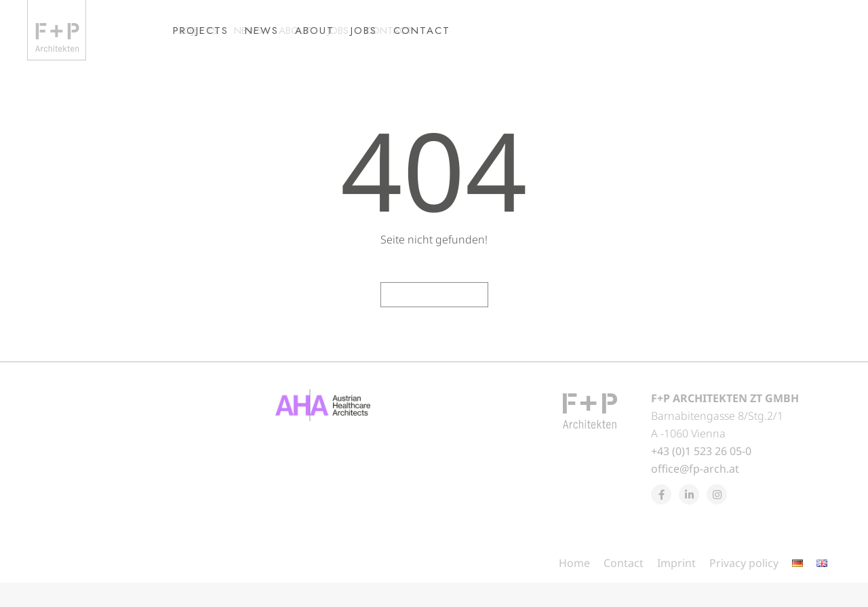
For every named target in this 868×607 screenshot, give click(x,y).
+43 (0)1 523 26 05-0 (701, 475)
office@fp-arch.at (695, 493)
